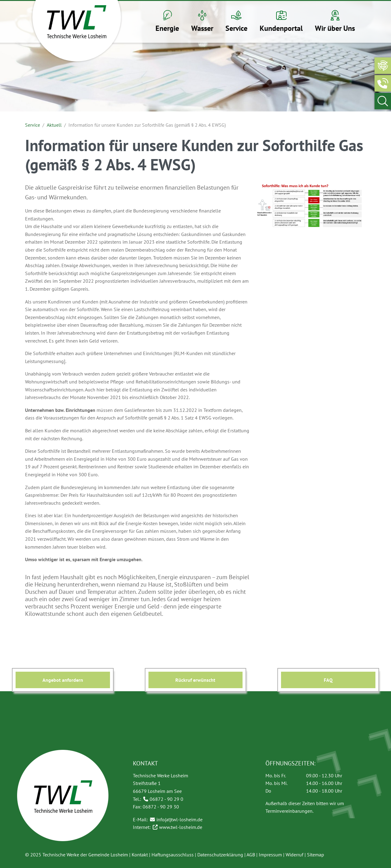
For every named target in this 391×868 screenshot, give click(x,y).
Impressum (270, 855)
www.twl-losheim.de (181, 827)
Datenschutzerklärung (220, 855)
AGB (251, 855)
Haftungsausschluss (173, 855)
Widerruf (294, 855)
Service (33, 125)
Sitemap (316, 855)
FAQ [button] (328, 680)
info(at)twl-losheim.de (179, 819)
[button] (167, 22)
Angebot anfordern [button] (63, 680)
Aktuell (54, 125)
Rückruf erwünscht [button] (195, 680)
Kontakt (140, 855)
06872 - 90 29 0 (166, 799)
